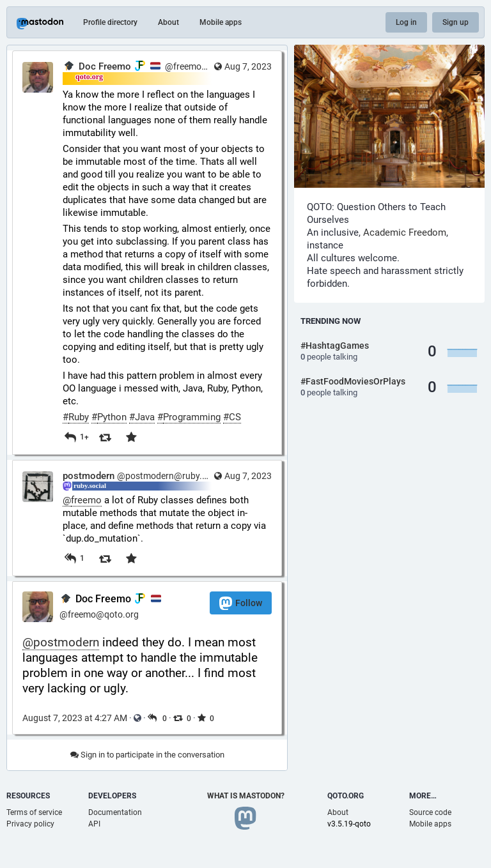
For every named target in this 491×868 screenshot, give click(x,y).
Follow (241, 603)
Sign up (456, 22)
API (94, 824)
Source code (430, 812)
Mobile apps (221, 22)
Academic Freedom (405, 232)
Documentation (115, 812)
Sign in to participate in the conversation (147, 755)
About (168, 22)
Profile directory (110, 22)
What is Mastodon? (246, 796)
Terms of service (34, 812)
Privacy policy (30, 824)
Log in (406, 22)
